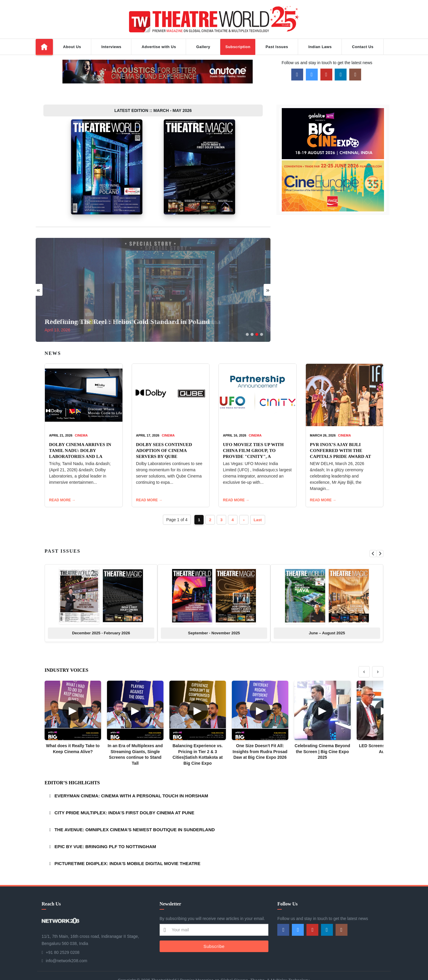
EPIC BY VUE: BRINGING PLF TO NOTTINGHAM (105, 830)
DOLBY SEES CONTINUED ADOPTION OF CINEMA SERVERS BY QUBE (164, 434)
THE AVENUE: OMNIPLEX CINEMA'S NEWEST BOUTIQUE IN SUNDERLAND (134, 813)
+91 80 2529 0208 (63, 936)
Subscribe (214, 929)
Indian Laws (320, 47)
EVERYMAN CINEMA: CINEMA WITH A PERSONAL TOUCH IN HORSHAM (131, 779)
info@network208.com (67, 944)
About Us (72, 47)
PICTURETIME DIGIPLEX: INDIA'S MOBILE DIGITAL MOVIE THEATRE (127, 847)
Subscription (238, 47)
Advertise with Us (159, 47)
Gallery (203, 47)
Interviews (111, 47)
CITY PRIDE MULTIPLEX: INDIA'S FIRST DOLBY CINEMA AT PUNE (124, 796)
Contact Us (363, 47)
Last (259, 503)
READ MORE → (62, 483)
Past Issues (277, 47)
